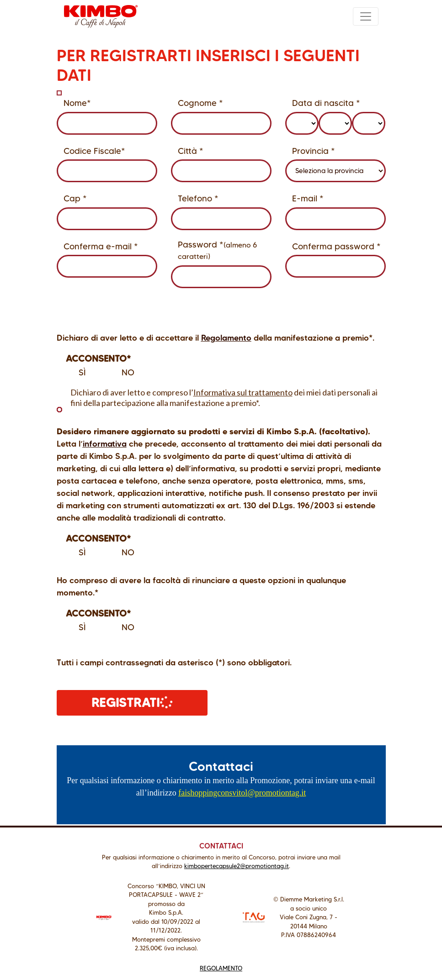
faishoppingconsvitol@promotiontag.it (242, 793)
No (122, 373)
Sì (76, 373)
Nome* (77, 103)
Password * (217, 250)
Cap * (75, 198)
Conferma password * (336, 246)
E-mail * (308, 198)
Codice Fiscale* (94, 151)
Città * (191, 151)
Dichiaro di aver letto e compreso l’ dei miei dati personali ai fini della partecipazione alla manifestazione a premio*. (217, 398)
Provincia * (314, 151)
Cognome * (200, 103)
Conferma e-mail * (101, 246)
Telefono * (198, 198)
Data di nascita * (326, 103)
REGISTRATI (133, 702)
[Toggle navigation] (366, 16)
